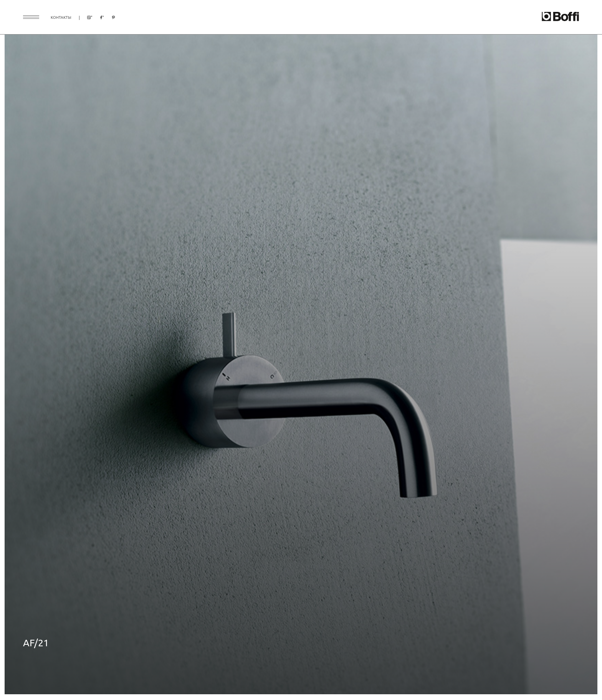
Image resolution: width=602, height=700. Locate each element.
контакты (61, 17)
